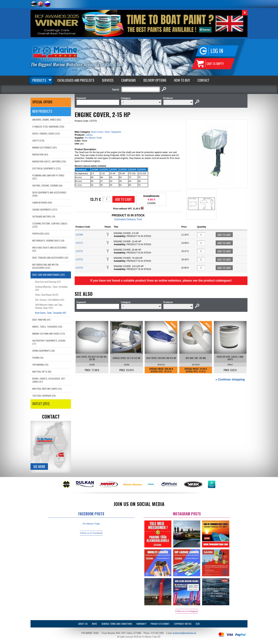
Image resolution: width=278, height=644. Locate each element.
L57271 (79, 243)
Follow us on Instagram (187, 611)
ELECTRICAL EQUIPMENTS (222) (47, 168)
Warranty (141, 624)
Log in (217, 51)
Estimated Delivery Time (128, 219)
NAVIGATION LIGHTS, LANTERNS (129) (49, 161)
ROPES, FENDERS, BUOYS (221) (46, 134)
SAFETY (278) (38, 140)
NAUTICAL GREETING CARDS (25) (47, 389)
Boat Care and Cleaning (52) (48, 282)
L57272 (79, 251)
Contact (203, 80)
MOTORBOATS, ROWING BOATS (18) (48, 241)
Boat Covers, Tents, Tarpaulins (106, 132)
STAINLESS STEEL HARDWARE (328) (48, 127)
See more (39, 467)
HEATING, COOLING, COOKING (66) (47, 185)
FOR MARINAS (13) (40, 365)
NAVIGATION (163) (40, 154)
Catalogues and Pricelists (76, 80)
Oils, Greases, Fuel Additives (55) (50, 300)
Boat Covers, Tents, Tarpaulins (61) (51, 313)
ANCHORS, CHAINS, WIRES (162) (47, 120)
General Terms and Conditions (117, 624)
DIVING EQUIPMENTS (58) (44, 351)
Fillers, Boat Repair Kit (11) (47, 295)
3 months (151, 203)
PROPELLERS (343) (41, 234)
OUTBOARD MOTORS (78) (44, 216)
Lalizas (89, 135)
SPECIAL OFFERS (42, 102)
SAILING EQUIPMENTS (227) (45, 209)
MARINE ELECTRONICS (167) (45, 147)
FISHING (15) (38, 358)
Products (39, 80)
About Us (83, 624)
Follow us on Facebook (91, 533)
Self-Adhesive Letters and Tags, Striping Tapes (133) (49, 306)
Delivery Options (155, 80)
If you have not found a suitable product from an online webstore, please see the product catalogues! (161, 281)
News (95, 624)
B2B (198, 624)
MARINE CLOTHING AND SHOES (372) (49, 334)
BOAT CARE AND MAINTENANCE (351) (49, 275)
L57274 (79, 268)
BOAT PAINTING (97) (41, 320)
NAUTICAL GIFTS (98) (42, 372)
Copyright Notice (183, 624)
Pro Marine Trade (93, 138)
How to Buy (182, 80)
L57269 (79, 235)
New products (42, 111)
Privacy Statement (160, 624)
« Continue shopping (230, 379)
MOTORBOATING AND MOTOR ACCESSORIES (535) (45, 266)
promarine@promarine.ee (185, 633)
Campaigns (129, 80)
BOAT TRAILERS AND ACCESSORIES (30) (50, 258)
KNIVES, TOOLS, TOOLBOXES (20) (47, 327)
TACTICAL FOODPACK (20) (44, 396)
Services (108, 80)
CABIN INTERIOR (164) (42, 203)
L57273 (79, 260)
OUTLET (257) (41, 404)
